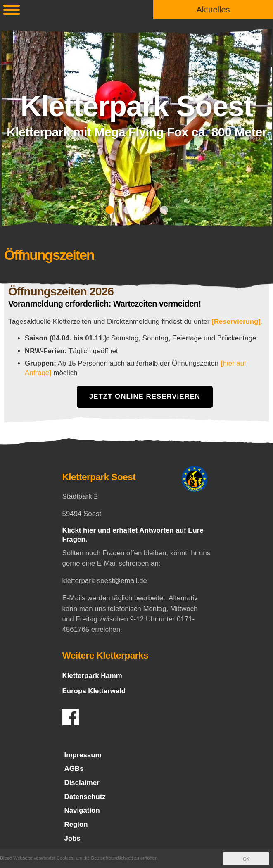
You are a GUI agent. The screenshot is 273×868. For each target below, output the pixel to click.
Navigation (82, 811)
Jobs (72, 838)
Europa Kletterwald (94, 691)
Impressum (83, 755)
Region (76, 824)
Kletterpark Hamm (92, 676)
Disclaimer (82, 783)
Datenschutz (85, 797)
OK (246, 859)
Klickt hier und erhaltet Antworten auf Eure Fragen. (133, 535)
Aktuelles (213, 10)
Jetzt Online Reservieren (145, 396)
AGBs (74, 769)
